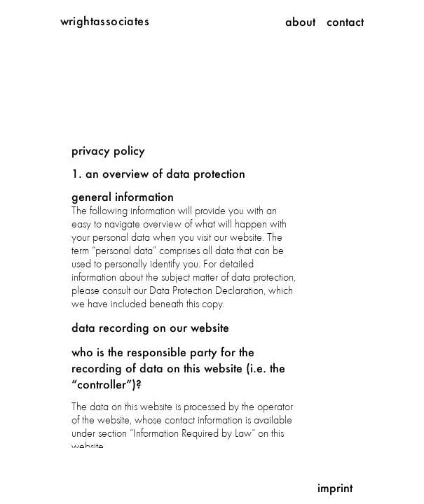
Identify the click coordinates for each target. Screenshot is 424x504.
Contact (345, 21)
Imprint (335, 488)
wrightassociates (105, 21)
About (300, 21)
